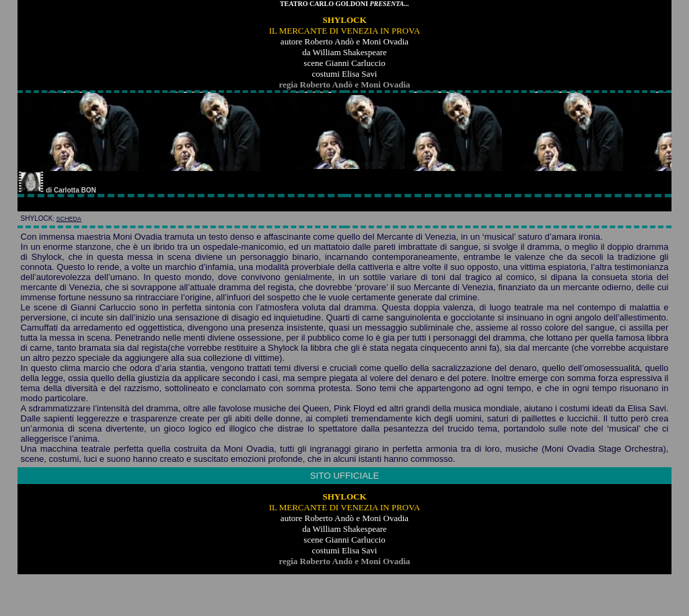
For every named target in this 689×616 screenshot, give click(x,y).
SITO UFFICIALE (345, 476)
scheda (69, 219)
